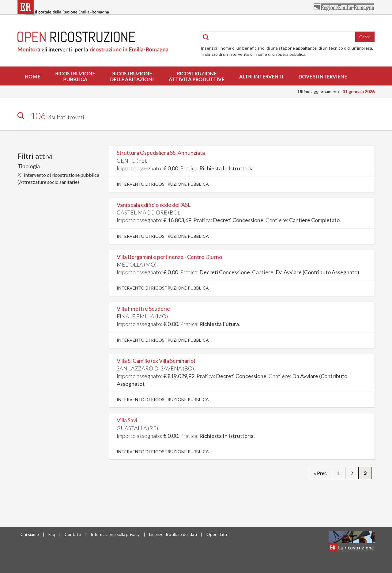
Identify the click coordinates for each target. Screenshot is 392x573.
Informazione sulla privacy (115, 534)
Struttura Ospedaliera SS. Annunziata (161, 153)
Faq (52, 534)
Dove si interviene (323, 76)
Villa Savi (127, 420)
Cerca (365, 37)
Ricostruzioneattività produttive (196, 76)
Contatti (73, 534)
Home (32, 76)
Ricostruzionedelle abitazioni (132, 76)
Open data (217, 534)
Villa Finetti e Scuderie (143, 309)
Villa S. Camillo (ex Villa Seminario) (156, 361)
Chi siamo (30, 534)
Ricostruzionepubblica (75, 76)
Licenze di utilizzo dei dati (173, 534)
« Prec (320, 473)
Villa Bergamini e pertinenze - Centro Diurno (169, 257)
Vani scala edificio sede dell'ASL (154, 205)
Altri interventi (261, 76)
